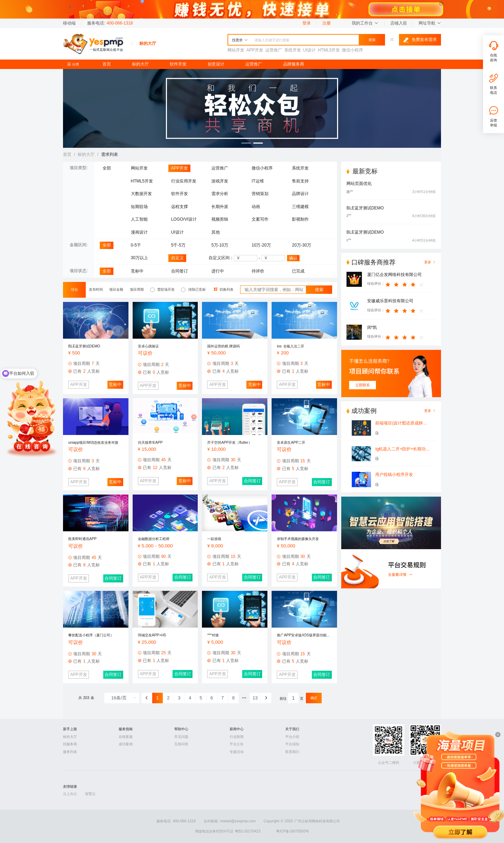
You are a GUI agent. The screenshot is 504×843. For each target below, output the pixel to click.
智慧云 (90, 794)
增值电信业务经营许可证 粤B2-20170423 (228, 831)
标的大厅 (140, 64)
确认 (293, 258)
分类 (75, 64)
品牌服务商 (294, 64)
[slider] (406, 284)
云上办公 (70, 794)
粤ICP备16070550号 (293, 831)
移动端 (69, 23)
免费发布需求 (420, 40)
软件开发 (178, 64)
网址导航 (430, 23)
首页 (107, 64)
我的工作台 (365, 23)
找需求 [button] (240, 40)
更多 (430, 411)
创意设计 (216, 64)
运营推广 (254, 64)
